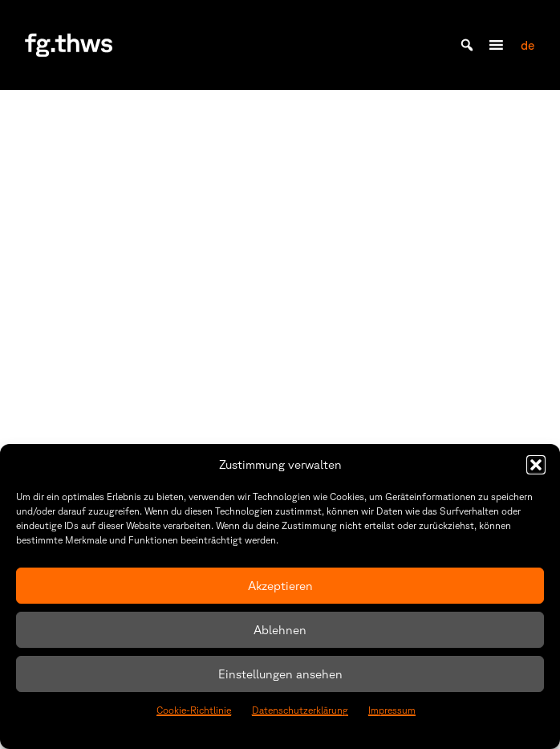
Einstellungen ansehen (280, 674)
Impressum (392, 710)
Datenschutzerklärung (300, 710)
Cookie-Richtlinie (194, 710)
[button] (536, 465)
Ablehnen (280, 630)
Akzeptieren (280, 586)
